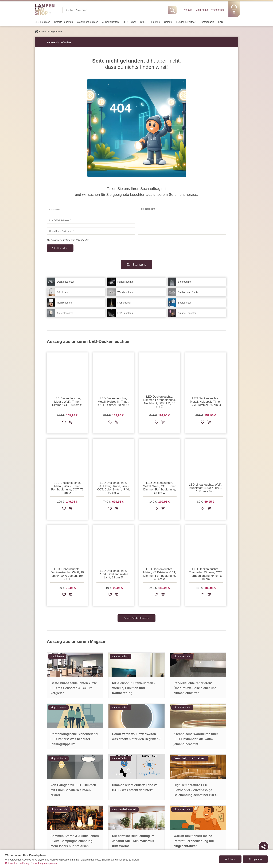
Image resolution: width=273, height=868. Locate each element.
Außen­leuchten (111, 22)
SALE (143, 22)
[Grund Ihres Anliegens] (91, 231)
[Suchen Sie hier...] (116, 10)
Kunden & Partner (186, 22)
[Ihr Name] (91, 209)
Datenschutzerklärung (17, 863)
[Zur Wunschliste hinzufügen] (64, 423)
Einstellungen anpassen (44, 863)
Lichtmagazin (207, 22)
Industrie (155, 22)
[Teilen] (263, 847)
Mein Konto (202, 10)
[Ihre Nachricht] (182, 220)
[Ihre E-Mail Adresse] (91, 220)
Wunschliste (218, 10)
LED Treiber (129, 22)
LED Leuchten (42, 22)
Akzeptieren (255, 859)
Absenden (62, 248)
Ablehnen (230, 859)
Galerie (168, 22)
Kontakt (188, 10)
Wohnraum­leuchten (87, 22)
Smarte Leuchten (64, 22)
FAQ (221, 22)
